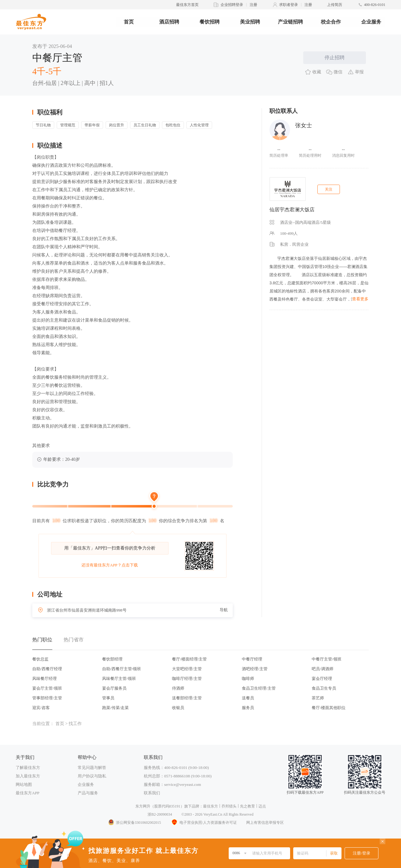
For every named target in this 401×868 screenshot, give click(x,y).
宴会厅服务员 (114, 688)
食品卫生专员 (324, 688)
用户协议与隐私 (92, 776)
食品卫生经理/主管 (259, 688)
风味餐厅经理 (44, 679)
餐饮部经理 (112, 659)
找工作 (75, 724)
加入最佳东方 (28, 776)
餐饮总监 (40, 659)
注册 (253, 5)
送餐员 (248, 698)
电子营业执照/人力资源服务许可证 (204, 823)
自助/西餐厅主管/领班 (122, 669)
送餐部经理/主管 (187, 698)
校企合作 (331, 22)
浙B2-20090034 (160, 814)
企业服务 (371, 22)
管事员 (108, 698)
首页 (129, 22)
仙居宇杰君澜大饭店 (292, 210)
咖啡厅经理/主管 (187, 679)
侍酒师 (178, 688)
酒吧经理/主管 (255, 669)
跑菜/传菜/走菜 (115, 708)
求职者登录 (289, 5)
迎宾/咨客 (41, 708)
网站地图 (24, 784)
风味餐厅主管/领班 (119, 679)
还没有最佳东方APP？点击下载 (110, 565)
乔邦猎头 (229, 806)
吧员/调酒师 (323, 669)
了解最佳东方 (28, 768)
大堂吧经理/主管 (187, 669)
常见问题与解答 (92, 768)
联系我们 (152, 793)
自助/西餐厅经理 (47, 669)
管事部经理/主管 (47, 698)
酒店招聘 (169, 22)
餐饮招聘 (210, 22)
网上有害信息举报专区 (265, 823)
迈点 (262, 806)
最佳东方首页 (187, 5)
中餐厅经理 (252, 659)
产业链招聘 (290, 22)
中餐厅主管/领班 (327, 659)
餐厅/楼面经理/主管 (189, 659)
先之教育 (247, 806)
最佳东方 (211, 806)
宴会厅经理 (322, 679)
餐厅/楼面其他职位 (329, 708)
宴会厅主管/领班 (47, 688)
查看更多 (360, 299)
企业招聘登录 (232, 5)
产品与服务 (88, 793)
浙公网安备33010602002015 (134, 823)
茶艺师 (318, 698)
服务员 (248, 708)
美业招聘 (250, 22)
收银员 (178, 708)
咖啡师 (248, 679)
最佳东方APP (28, 793)
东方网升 (143, 806)
